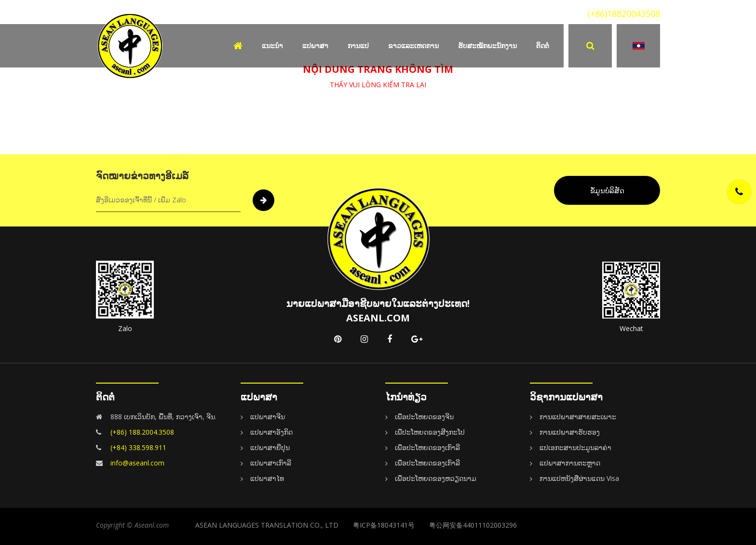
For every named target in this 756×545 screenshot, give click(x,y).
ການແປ (358, 46)
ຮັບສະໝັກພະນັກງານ (487, 46)
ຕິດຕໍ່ (543, 46)
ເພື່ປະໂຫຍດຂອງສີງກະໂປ (430, 432)
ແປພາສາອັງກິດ (271, 432)
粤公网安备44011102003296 (473, 525)
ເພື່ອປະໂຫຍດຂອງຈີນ (424, 417)
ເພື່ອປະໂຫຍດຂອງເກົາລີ (427, 447)
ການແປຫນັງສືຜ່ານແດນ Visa (579, 478)
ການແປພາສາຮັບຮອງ (570, 432)
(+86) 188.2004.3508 (142, 432)
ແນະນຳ (272, 46)
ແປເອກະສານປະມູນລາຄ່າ (575, 447)
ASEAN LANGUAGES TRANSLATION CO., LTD (267, 525)
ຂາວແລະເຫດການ (413, 46)
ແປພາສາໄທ (267, 478)
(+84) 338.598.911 (138, 447)
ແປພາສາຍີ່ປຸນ (270, 447)
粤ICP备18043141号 (384, 525)
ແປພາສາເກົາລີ (271, 463)
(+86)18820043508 (624, 13)
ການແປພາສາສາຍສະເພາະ (578, 417)
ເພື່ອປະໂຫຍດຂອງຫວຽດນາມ (436, 478)
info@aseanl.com (137, 463)
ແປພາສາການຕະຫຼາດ (570, 463)
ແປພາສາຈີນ (268, 417)
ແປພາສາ (315, 46)
